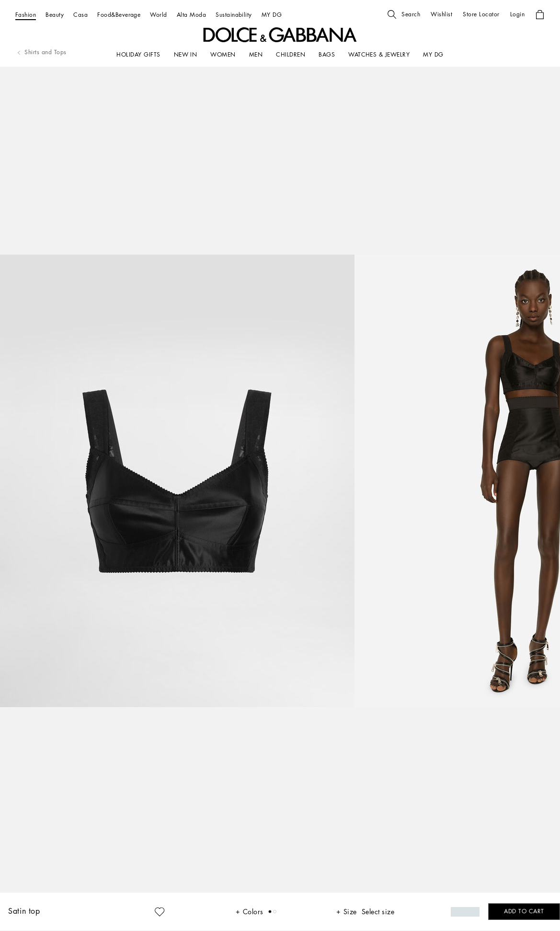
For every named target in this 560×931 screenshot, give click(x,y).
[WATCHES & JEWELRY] (379, 55)
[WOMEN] (223, 55)
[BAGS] (327, 55)
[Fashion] (26, 15)
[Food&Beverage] (119, 15)
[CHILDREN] (291, 55)
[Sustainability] (234, 15)
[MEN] (256, 55)
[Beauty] (55, 15)
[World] (158, 15)
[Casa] (80, 15)
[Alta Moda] (191, 15)
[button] (404, 14)
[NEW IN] (186, 55)
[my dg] (433, 55)
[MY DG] (272, 15)
